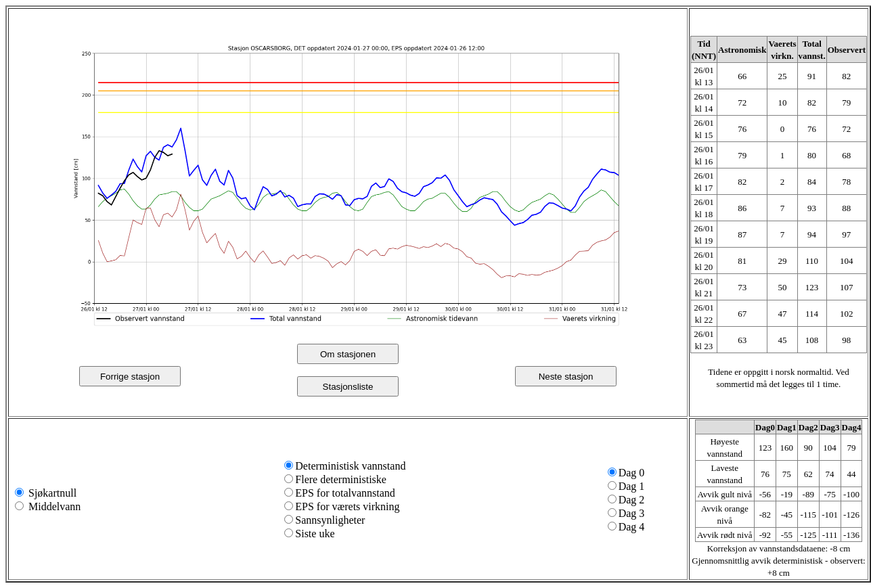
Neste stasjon (566, 377)
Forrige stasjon (130, 377)
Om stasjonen (348, 354)
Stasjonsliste (348, 387)
